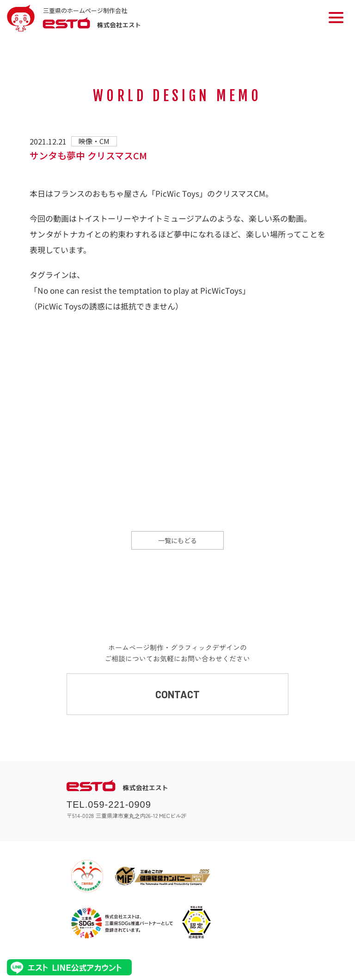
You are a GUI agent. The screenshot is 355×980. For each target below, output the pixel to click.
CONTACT (177, 694)
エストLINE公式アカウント (69, 967)
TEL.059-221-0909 (109, 805)
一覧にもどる (177, 540)
